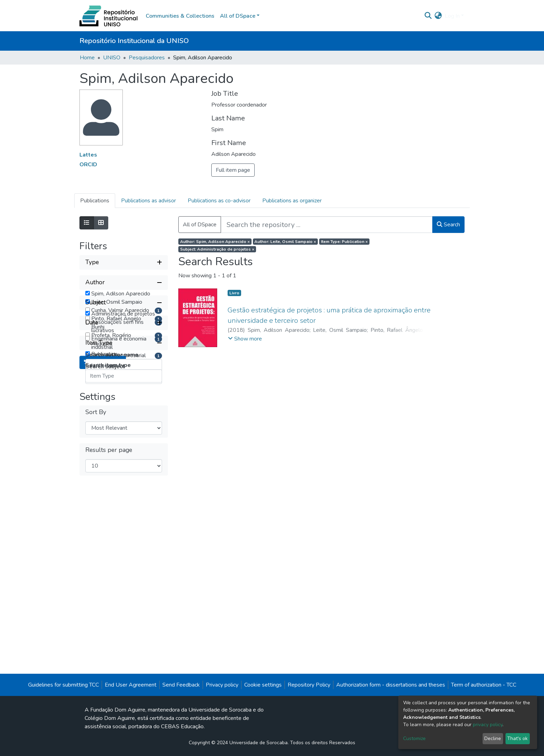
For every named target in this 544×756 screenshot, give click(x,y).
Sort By (96, 610)
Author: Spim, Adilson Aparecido (215, 242)
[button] (438, 16)
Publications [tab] (95, 201)
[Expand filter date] (124, 485)
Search (448, 225)
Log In (452, 16)
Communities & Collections (180, 16)
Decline (493, 738)
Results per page (109, 648)
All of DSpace (200, 225)
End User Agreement (131, 701)
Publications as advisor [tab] (148, 201)
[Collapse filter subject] (124, 388)
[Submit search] (428, 16)
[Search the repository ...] (327, 225)
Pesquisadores (147, 58)
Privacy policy (222, 701)
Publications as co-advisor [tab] (219, 201)
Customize (414, 738)
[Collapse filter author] (124, 283)
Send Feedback (181, 701)
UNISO (112, 58)
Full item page (233, 170)
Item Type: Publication (344, 242)
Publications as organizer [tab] (292, 201)
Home (87, 58)
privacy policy (488, 725)
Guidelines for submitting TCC (63, 701)
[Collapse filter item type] (124, 505)
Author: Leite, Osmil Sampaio (285, 242)
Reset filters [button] (103, 560)
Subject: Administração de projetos (217, 249)
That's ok (517, 738)
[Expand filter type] (124, 262)
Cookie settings (263, 701)
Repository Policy (309, 701)
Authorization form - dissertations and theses (391, 701)
